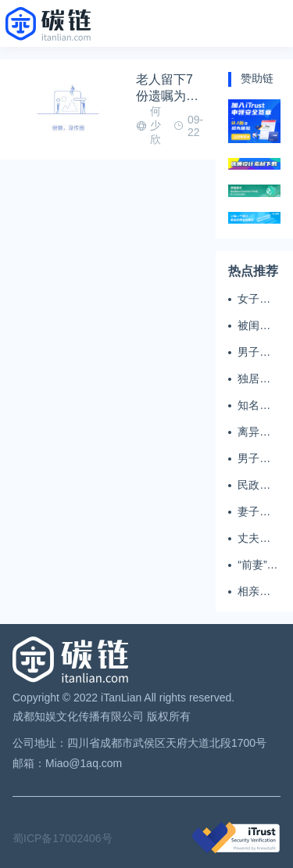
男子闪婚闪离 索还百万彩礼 (254, 459)
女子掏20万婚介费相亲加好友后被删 (255, 299)
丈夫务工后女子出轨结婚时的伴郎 (254, 539)
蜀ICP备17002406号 (63, 838)
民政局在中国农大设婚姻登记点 (254, 486)
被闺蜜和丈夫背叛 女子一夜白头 (255, 326)
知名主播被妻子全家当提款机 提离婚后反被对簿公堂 (255, 406)
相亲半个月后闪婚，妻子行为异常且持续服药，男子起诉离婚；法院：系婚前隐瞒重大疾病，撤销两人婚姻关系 (254, 592)
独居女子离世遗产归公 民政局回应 (255, 379)
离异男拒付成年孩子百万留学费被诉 (254, 432)
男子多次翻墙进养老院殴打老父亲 (254, 353)
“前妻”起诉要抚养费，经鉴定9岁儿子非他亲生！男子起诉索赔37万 (257, 565)
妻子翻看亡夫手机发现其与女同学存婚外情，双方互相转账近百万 (254, 512)
